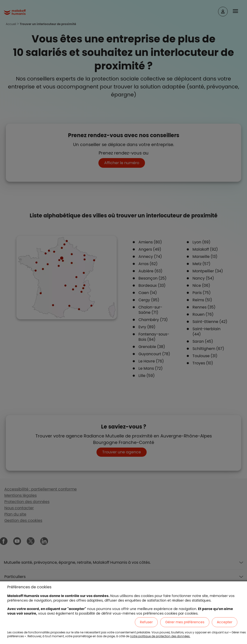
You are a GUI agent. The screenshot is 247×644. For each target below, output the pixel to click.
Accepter (225, 622)
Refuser (146, 622)
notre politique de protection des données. (160, 636)
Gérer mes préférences (185, 622)
